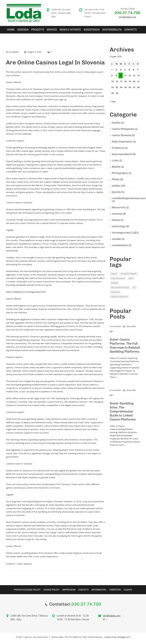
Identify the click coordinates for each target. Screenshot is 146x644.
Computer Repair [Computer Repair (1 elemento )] (129, 276)
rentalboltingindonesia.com (129, 201)
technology (119, 229)
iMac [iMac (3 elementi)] (131, 281)
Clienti (131, 592)
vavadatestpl (120, 248)
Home (9, 31)
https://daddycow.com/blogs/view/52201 (26, 295)
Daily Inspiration (122, 144)
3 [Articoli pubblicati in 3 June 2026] (121, 72)
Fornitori (117, 592)
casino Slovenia (25, 566)
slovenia (117, 216)
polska (116, 188)
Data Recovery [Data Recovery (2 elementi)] (118, 281)
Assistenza (77, 31)
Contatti (109, 31)
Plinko (116, 182)
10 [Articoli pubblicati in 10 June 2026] (121, 78)
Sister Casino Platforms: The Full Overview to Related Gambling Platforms (125, 348)
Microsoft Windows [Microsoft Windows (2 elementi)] (120, 290)
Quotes (116, 195)
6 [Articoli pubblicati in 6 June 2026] (134, 72)
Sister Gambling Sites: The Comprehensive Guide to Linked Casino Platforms (123, 414)
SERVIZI (43, 31)
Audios (116, 125)
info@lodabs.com (127, 17)
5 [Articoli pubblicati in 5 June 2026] (129, 72)
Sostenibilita (94, 31)
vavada (116, 242)
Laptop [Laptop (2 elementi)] (114, 285)
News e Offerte (59, 31)
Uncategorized (121, 235)
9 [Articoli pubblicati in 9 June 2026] (116, 78)
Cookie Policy (50, 592)
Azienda (19, 31)
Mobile (116, 169)
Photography (120, 176)
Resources (119, 210)
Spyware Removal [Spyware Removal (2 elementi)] (119, 299)
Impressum (69, 592)
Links (115, 163)
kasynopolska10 (122, 157)
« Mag (113, 104)
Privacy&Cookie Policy (25, 592)
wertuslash (14, 55)
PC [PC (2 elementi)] (134, 290)
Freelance (118, 150)
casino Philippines (123, 132)
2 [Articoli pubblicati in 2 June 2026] (116, 72)
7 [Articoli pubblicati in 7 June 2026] (138, 72)
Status (116, 223)
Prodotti (32, 31)
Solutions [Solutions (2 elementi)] (115, 295)
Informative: (100, 592)
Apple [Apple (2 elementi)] (114, 276)
